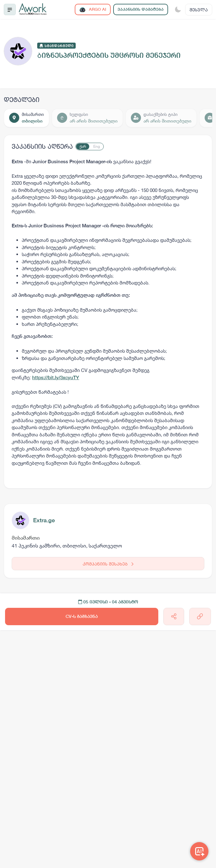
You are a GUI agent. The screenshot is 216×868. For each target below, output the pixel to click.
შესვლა (199, 10)
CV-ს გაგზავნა (82, 616)
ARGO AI (93, 10)
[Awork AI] (199, 851)
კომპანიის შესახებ (108, 564)
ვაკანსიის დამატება (141, 9)
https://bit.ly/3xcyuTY (56, 377)
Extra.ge (44, 520)
